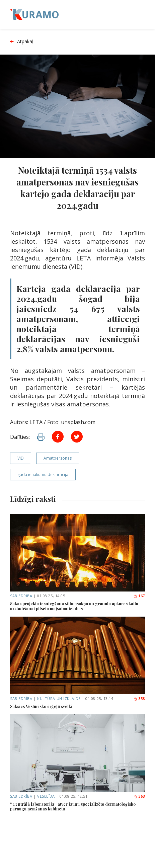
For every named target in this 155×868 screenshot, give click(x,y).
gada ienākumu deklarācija (43, 475)
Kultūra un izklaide (59, 698)
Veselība (46, 796)
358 (139, 698)
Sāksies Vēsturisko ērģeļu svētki (41, 706)
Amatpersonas (58, 458)
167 (139, 596)
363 (139, 796)
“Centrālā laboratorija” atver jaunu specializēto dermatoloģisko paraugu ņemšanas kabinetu (73, 807)
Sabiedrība (21, 596)
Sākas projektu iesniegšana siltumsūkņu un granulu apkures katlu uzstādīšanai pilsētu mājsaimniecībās (74, 606)
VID (21, 458)
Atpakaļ (22, 42)
